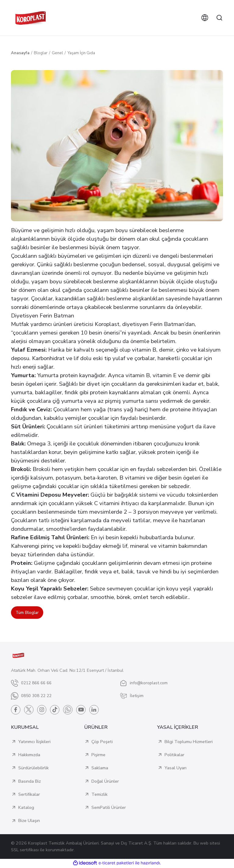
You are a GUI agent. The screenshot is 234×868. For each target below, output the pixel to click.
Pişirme (98, 756)
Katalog (26, 808)
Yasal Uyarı (175, 769)
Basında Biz (30, 782)
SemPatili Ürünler (109, 808)
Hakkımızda (29, 756)
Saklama (100, 769)
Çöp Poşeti (102, 742)
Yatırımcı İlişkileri (34, 742)
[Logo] (30, 18)
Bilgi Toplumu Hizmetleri (189, 742)
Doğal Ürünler (105, 782)
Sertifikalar (29, 795)
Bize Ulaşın (29, 821)
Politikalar (174, 756)
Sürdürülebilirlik (34, 769)
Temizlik (99, 795)
